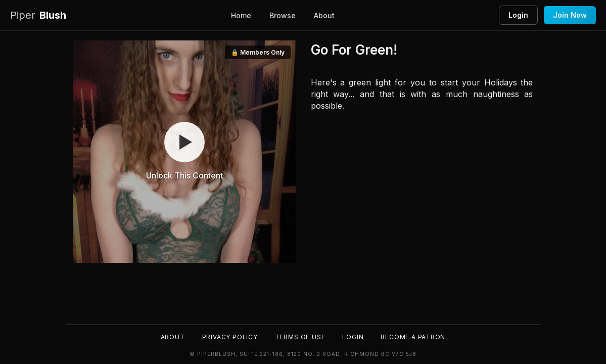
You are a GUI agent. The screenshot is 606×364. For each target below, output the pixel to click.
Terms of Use (300, 336)
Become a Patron (415, 336)
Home (241, 15)
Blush (38, 15)
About (324, 15)
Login (518, 15)
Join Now (570, 15)
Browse (283, 15)
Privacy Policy (229, 336)
